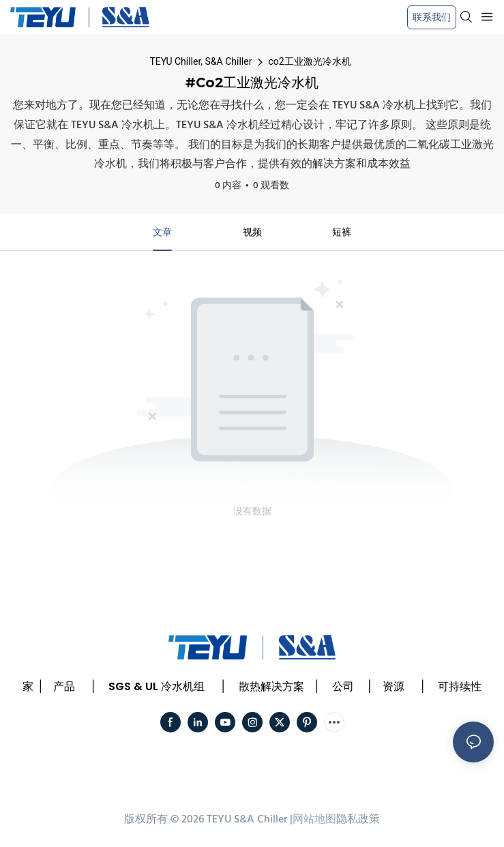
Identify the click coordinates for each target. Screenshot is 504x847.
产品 (64, 686)
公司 (343, 686)
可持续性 (460, 686)
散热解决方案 (271, 686)
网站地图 (314, 820)
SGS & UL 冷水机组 (157, 686)
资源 (394, 686)
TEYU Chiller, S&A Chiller (201, 61)
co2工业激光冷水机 (309, 61)
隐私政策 (358, 820)
